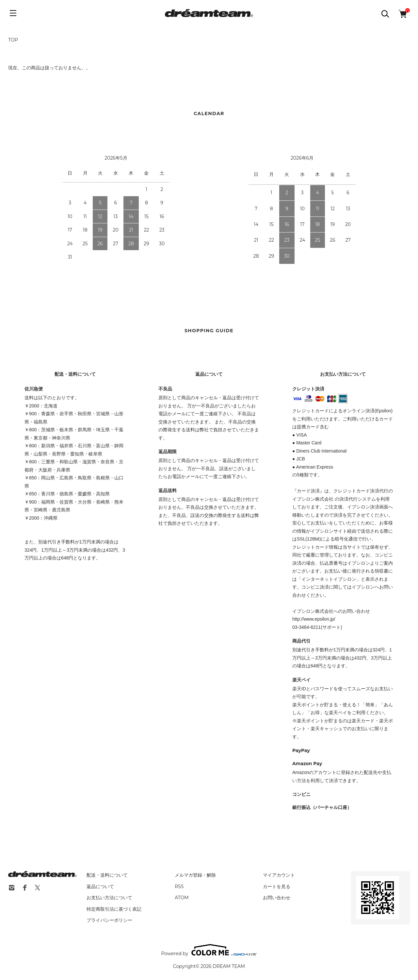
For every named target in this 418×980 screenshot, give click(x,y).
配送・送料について (107, 875)
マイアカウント (279, 875)
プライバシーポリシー (109, 920)
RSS (179, 886)
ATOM (182, 898)
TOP (13, 40)
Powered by (209, 950)
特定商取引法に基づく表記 (114, 909)
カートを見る (277, 886)
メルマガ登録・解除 (195, 875)
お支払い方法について (109, 898)
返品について (100, 886)
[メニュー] (13, 13)
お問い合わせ (277, 898)
